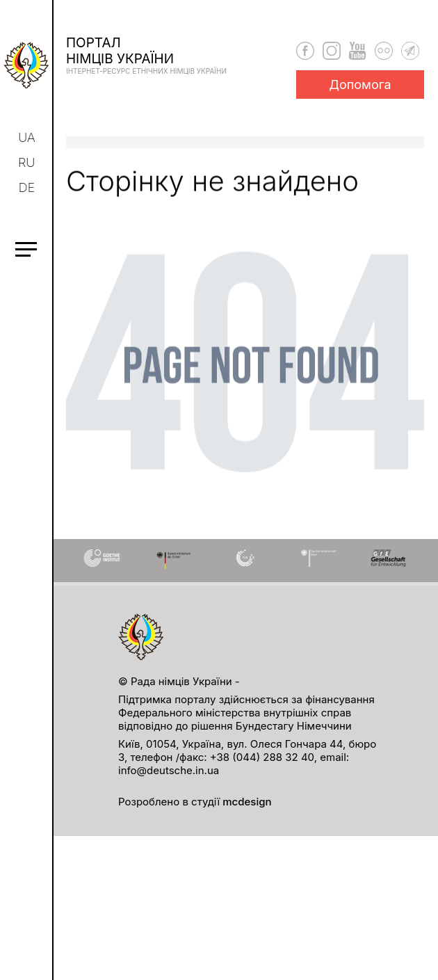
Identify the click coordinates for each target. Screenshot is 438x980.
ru (28, 162)
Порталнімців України (146, 55)
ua (28, 137)
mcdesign (247, 802)
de (29, 187)
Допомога (360, 85)
